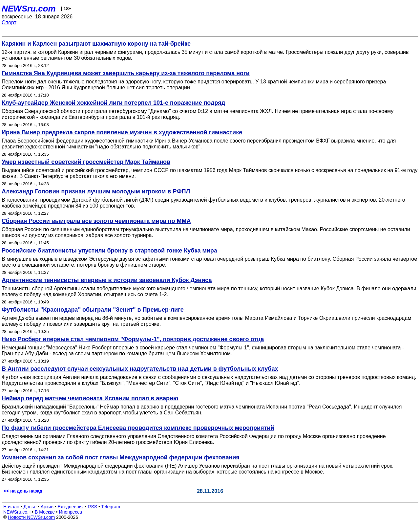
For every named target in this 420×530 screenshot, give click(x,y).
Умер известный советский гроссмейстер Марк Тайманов (86, 162)
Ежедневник (71, 507)
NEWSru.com (29, 9)
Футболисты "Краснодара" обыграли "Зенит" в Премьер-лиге (93, 310)
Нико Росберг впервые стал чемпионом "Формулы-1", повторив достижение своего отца (133, 339)
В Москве (45, 512)
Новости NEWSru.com (31, 517)
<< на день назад (23, 491)
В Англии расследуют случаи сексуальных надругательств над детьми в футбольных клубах (140, 369)
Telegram (111, 507)
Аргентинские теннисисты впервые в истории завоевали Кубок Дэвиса (107, 280)
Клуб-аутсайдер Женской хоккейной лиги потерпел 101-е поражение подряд (113, 103)
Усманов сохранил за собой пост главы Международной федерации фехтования (121, 457)
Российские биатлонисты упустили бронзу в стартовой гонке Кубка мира (109, 251)
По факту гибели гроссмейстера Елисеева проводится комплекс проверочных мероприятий (138, 428)
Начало (11, 507)
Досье (30, 507)
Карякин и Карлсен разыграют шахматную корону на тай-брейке (96, 44)
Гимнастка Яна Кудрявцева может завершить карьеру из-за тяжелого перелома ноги (126, 73)
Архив (47, 507)
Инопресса (71, 512)
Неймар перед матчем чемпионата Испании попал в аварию (90, 398)
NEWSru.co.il (17, 512)
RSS (92, 507)
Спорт (9, 22)
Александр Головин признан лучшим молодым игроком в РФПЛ (96, 191)
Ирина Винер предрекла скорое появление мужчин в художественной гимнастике (122, 132)
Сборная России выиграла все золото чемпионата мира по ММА (96, 221)
